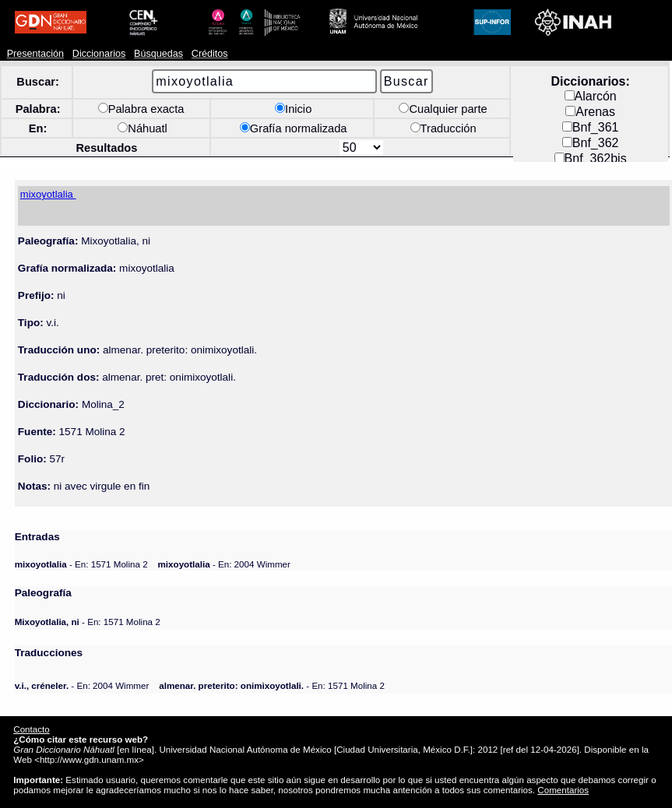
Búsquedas (158, 54)
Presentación (35, 54)
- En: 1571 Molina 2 (81, 564)
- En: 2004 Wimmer (224, 564)
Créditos (210, 54)
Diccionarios (99, 54)
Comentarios (563, 790)
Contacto (31, 729)
